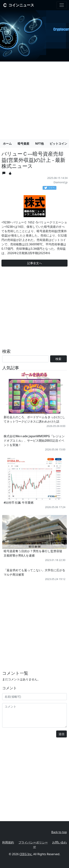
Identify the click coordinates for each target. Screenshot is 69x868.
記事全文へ (35, 263)
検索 (58, 359)
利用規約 (8, 842)
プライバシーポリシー (33, 842)
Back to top (59, 832)
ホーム (7, 144)
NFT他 (39, 144)
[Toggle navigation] (62, 5)
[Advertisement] (34, 99)
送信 (61, 734)
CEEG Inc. (26, 854)
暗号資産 (23, 144)
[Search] (25, 359)
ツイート (50, 188)
